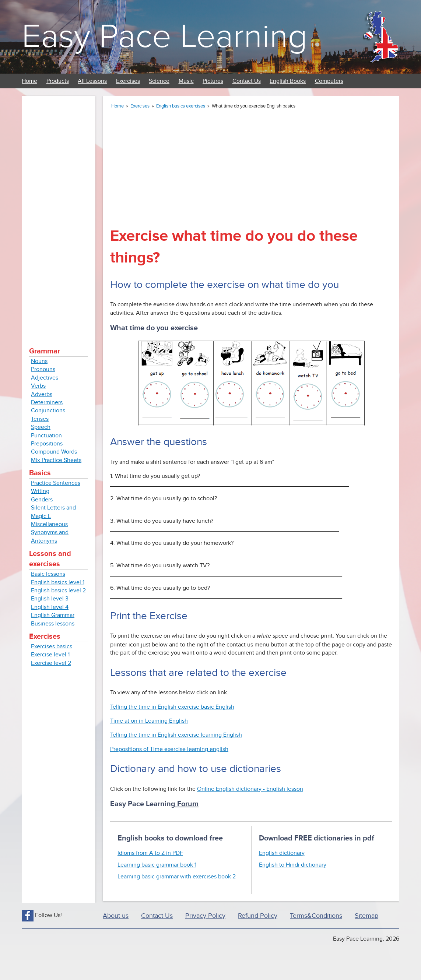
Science (159, 81)
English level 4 (50, 607)
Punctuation (46, 436)
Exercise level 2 (51, 663)
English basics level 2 (58, 591)
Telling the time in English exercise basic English (172, 707)
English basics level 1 (58, 582)
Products (58, 81)
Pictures (213, 81)
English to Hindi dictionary (293, 865)
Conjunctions (48, 410)
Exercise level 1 (50, 655)
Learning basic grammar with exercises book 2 (177, 877)
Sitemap (366, 916)
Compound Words (54, 452)
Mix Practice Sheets (56, 460)
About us (116, 916)
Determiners (47, 402)
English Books (288, 81)
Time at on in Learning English (149, 721)
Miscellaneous (49, 524)
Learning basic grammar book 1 (157, 865)
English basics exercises (181, 106)
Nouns (39, 361)
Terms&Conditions (316, 916)
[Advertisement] (59, 214)
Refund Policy (258, 916)
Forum (187, 804)
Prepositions (47, 444)
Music (186, 81)
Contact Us (247, 81)
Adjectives (45, 378)
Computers (329, 81)
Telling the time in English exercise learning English (176, 735)
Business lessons (53, 624)
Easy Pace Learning (164, 37)
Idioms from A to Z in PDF (150, 853)
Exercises (128, 81)
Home (29, 81)
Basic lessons (48, 574)
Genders (42, 500)
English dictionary (282, 853)
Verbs (38, 386)
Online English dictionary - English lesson (250, 789)
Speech (41, 427)
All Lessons (92, 81)
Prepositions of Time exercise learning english (169, 749)
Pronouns (43, 369)
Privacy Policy (205, 916)
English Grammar (53, 615)
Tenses (40, 419)
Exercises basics (52, 646)
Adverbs (42, 394)
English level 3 (50, 599)
